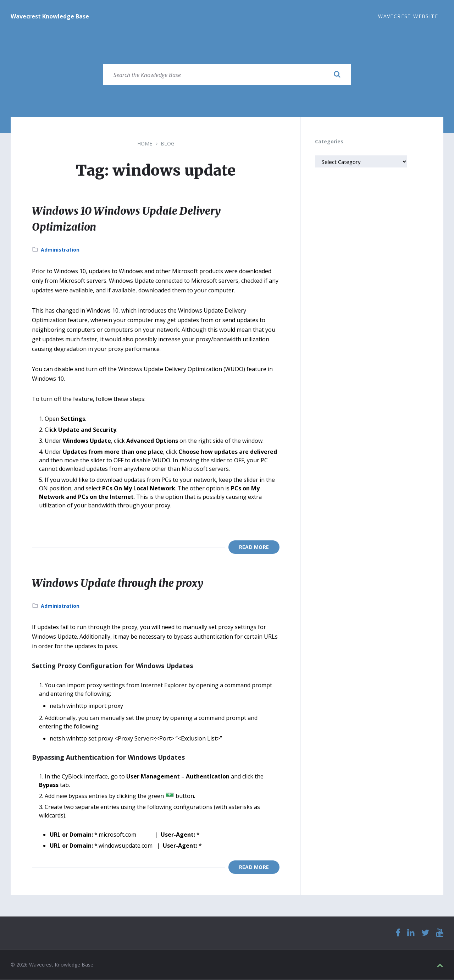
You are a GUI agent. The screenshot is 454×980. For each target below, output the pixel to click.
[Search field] (227, 75)
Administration (60, 250)
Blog (168, 144)
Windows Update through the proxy (121, 583)
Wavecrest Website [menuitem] (408, 16)
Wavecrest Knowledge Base (50, 16)
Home (145, 144)
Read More (254, 547)
